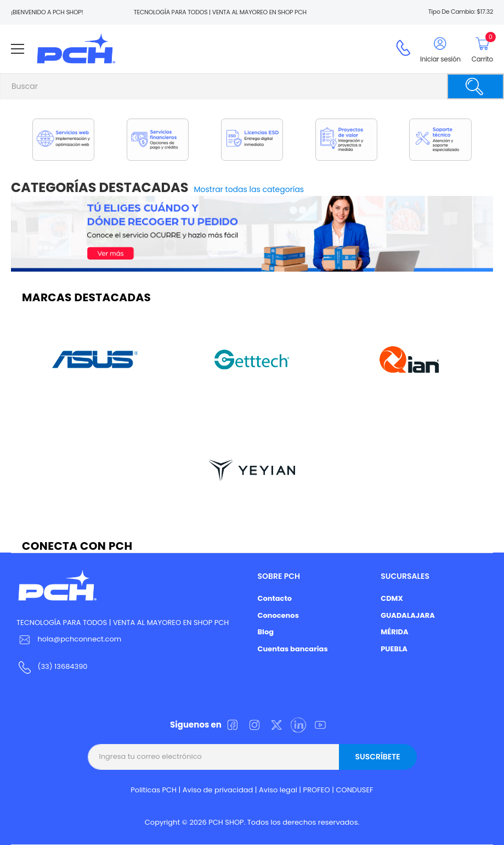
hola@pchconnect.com (79, 639)
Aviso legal (278, 790)
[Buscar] (475, 86)
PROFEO (317, 790)
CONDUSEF (354, 790)
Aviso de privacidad (218, 790)
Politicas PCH (154, 790)
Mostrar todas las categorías (249, 189)
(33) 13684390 (62, 666)
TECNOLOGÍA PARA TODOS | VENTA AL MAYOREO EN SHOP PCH (123, 623)
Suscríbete (377, 757)
